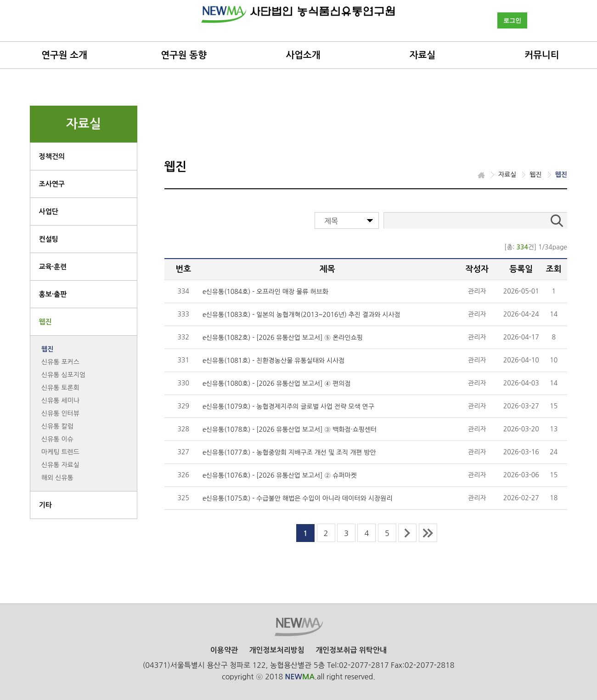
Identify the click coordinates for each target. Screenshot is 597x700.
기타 (45, 505)
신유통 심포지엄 (63, 375)
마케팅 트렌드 (60, 452)
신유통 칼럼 (57, 426)
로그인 (512, 20)
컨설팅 (49, 239)
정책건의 (52, 156)
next (407, 533)
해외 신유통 (57, 478)
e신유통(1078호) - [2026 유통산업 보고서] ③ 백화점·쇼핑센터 (290, 429)
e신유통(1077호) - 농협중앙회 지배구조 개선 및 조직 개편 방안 (289, 452)
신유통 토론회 (60, 388)
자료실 (422, 55)
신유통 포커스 (60, 362)
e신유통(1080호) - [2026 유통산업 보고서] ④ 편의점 (277, 384)
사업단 (49, 212)
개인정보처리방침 (276, 650)
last (428, 533)
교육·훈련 (53, 267)
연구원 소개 (64, 55)
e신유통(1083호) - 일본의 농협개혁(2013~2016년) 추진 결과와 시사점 (301, 315)
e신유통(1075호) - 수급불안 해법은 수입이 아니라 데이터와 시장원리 (297, 498)
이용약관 (224, 650)
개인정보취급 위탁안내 (351, 650)
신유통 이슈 (57, 439)
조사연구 (52, 184)
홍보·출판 (53, 294)
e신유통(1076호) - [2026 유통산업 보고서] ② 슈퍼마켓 (280, 475)
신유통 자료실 (60, 465)
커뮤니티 (542, 55)
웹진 (45, 322)
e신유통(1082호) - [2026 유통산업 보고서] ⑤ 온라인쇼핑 (283, 338)
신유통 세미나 (60, 401)
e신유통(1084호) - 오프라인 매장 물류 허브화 (265, 292)
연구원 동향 (184, 55)
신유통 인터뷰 (60, 413)
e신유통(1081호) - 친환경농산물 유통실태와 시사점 (273, 361)
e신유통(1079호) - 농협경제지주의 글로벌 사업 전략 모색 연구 (288, 406)
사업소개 (303, 55)
